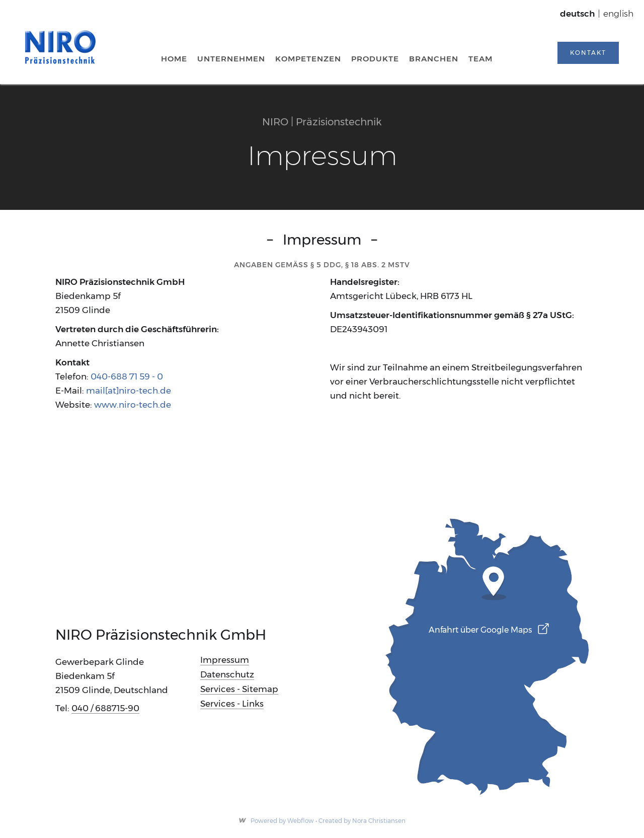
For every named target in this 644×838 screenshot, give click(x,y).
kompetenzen (308, 59)
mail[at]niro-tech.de (129, 391)
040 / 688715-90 (105, 708)
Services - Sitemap (239, 689)
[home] (60, 47)
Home (174, 59)
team (480, 59)
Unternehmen (231, 59)
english (618, 14)
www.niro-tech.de (133, 405)
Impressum (225, 660)
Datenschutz (227, 674)
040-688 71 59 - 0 (127, 376)
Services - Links (232, 704)
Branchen (434, 59)
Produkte (375, 59)
